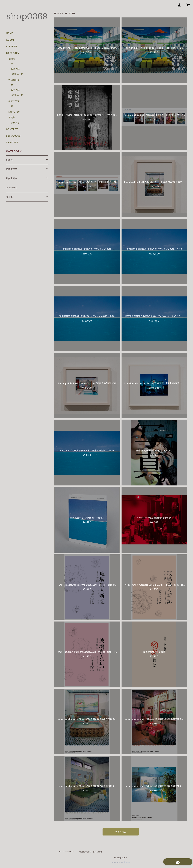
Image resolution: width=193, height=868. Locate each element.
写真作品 (15, 69)
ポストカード (17, 74)
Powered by (121, 863)
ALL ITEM (11, 46)
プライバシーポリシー (66, 852)
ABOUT (10, 40)
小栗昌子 (15, 123)
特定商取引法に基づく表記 (91, 852)
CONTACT (12, 129)
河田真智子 (14, 80)
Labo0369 (14, 112)
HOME (58, 13)
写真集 (12, 117)
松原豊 (12, 59)
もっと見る (121, 832)
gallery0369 (13, 136)
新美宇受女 (14, 101)
